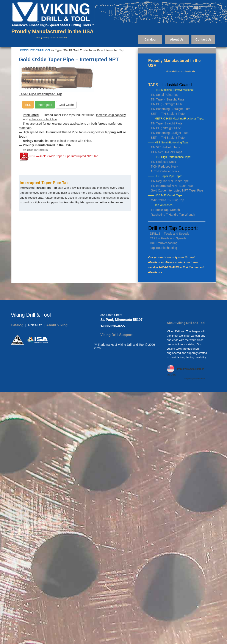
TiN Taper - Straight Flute (168, 99)
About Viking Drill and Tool (186, 323)
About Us (177, 39)
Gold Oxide (66, 105)
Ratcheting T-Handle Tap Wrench (173, 215)
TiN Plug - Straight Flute (167, 104)
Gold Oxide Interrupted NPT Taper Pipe (177, 190)
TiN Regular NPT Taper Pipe (170, 181)
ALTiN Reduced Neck (165, 171)
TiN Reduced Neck (163, 162)
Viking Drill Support (117, 335)
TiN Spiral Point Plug (165, 95)
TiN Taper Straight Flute (167, 123)
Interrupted (45, 105)
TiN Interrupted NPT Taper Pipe (172, 186)
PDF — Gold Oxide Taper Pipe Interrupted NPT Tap (64, 156)
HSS (28, 105)
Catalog (150, 39)
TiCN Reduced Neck (164, 166)
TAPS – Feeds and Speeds (168, 238)
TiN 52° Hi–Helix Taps (165, 147)
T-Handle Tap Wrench (165, 210)
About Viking (57, 325)
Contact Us (204, 39)
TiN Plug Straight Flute (166, 128)
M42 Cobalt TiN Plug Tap (167, 200)
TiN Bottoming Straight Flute (170, 133)
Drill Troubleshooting (164, 243)
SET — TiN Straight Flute (168, 114)
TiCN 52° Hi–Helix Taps (166, 152)
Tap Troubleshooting (163, 248)
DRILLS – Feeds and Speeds (169, 234)
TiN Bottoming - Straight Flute (171, 109)
